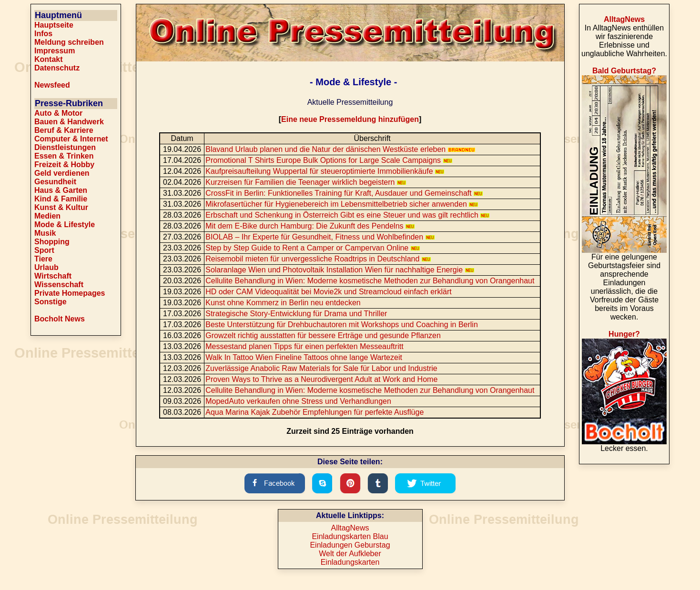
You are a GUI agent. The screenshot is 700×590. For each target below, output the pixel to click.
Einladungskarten (350, 562)
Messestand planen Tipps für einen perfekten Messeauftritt (304, 346)
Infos (43, 34)
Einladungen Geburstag (350, 545)
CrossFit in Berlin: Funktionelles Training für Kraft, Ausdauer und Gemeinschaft (344, 193)
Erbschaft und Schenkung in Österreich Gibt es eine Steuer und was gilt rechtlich (347, 215)
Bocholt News (60, 319)
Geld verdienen (62, 173)
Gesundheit (55, 182)
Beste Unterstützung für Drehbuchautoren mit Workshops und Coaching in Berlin (342, 325)
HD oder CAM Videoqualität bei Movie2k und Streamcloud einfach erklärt (328, 292)
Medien (47, 216)
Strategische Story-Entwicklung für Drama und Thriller (296, 314)
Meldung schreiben (69, 42)
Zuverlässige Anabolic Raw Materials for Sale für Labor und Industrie (321, 368)
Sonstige (51, 302)
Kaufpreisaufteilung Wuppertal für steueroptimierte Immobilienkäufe (325, 171)
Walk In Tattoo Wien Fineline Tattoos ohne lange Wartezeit (304, 357)
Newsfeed (52, 85)
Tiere (43, 259)
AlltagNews (350, 528)
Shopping (52, 242)
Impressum (55, 51)
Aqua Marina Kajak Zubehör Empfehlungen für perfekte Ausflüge (314, 412)
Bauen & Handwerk (69, 122)
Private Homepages (70, 293)
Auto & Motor (58, 113)
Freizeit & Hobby (64, 165)
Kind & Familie (61, 199)
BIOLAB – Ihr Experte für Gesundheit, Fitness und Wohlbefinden (320, 237)
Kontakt (49, 59)
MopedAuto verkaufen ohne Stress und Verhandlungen (298, 401)
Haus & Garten (61, 190)
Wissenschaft (59, 285)
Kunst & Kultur (61, 207)
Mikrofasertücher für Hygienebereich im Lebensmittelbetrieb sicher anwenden (342, 204)
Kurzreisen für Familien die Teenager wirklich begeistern (306, 182)
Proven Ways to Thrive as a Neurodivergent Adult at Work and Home (321, 379)
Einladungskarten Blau (350, 536)
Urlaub (46, 267)
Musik (45, 233)
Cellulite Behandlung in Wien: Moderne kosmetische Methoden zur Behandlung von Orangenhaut (370, 281)
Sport (44, 250)
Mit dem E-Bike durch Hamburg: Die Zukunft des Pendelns (310, 226)
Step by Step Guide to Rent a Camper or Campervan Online (312, 248)
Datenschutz (57, 68)
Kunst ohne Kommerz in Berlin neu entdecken (283, 303)
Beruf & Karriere (64, 130)
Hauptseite (54, 25)
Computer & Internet (71, 139)
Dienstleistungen (65, 147)
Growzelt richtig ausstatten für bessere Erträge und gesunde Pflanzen (323, 335)
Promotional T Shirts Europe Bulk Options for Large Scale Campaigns (329, 160)
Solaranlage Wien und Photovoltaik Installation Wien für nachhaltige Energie (340, 270)
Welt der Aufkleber (350, 554)
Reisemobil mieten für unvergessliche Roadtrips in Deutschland (318, 259)
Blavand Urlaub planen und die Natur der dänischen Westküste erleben (340, 149)
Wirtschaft (53, 276)
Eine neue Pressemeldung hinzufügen (350, 119)
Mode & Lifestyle (65, 225)
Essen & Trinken (64, 156)
